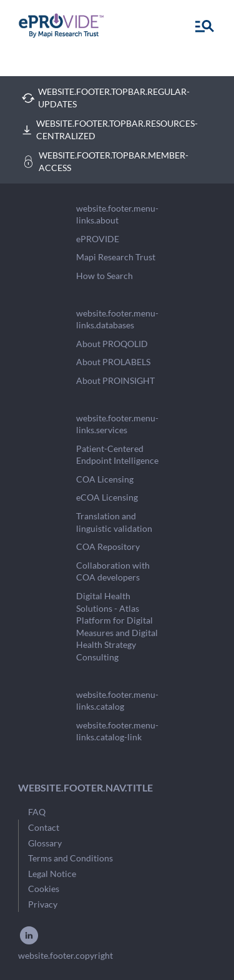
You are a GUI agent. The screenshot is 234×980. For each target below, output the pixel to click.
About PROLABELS (113, 362)
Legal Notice (52, 874)
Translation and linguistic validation (114, 522)
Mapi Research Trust (116, 257)
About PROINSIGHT (115, 380)
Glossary (45, 843)
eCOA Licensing (107, 497)
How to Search (105, 276)
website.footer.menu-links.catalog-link (117, 731)
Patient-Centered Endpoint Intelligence (117, 455)
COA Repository (108, 546)
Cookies (44, 889)
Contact (44, 827)
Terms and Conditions (71, 858)
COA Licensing (105, 479)
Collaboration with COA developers (113, 571)
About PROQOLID (112, 344)
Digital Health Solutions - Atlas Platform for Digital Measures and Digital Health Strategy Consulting (117, 626)
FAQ (37, 812)
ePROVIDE (98, 239)
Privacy (43, 904)
